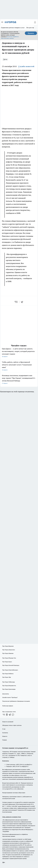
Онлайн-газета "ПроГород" (10, 697)
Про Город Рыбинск (8, 674)
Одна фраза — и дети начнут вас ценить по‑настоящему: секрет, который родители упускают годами (19, 353)
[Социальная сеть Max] (13, 715)
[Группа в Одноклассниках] (7, 715)
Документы (6, 694)
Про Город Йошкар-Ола (9, 658)
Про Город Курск (7, 662)
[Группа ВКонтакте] (4, 715)
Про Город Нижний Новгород (11, 665)
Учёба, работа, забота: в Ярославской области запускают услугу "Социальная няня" (19, 366)
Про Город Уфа (7, 677)
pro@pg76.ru (28, 764)
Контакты (5, 733)
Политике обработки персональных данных (10, 37)
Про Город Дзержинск (9, 650)
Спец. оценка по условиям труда (12, 817)
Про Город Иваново (8, 653)
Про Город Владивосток (9, 686)
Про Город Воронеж (8, 646)
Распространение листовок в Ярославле (14, 793)
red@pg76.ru (25, 766)
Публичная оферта (8, 706)
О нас (4, 729)
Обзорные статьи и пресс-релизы (12, 725)
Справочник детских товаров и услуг (13, 28)
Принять (31, 33)
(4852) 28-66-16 (20, 764)
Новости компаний (8, 722)
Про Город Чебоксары (9, 682)
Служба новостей (26, 66)
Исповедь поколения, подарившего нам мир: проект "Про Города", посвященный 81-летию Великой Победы (19, 380)
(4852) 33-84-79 (16, 766)
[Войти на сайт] (35, 22)
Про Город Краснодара (9, 689)
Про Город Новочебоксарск (10, 670)
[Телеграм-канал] (10, 715)
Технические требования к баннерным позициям (16, 701)
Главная (5, 740)
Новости (5, 736)
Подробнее (6, 831)
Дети (5, 59)
